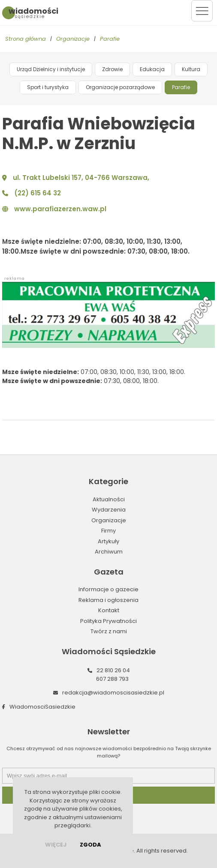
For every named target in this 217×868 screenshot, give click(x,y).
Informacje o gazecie (108, 589)
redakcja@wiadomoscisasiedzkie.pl (113, 693)
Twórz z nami (109, 631)
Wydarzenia (109, 510)
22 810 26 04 (113, 670)
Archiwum (109, 552)
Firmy (108, 531)
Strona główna (26, 39)
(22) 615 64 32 (38, 193)
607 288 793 (112, 679)
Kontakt (109, 610)
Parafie (110, 39)
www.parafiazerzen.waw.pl (60, 209)
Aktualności (109, 499)
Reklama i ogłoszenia (108, 600)
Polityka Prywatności (108, 621)
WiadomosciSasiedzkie (42, 707)
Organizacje (73, 39)
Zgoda (90, 845)
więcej (56, 845)
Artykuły (108, 541)
